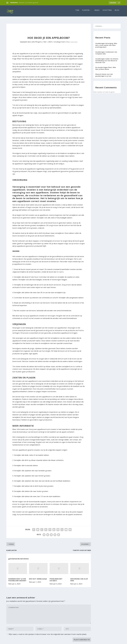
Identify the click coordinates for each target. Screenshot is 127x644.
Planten (86, 12)
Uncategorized (59, 40)
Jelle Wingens (37, 40)
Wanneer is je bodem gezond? (29, 3)
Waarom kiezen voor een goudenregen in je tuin (104, 73)
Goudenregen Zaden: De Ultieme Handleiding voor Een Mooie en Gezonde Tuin (107, 59)
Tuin (77, 12)
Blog (117, 12)
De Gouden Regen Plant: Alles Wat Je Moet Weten (106, 66)
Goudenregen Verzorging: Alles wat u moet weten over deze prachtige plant (106, 43)
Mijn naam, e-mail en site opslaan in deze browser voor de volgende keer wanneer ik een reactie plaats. (48, 632)
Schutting (107, 12)
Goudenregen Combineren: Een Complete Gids (106, 51)
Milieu (97, 12)
